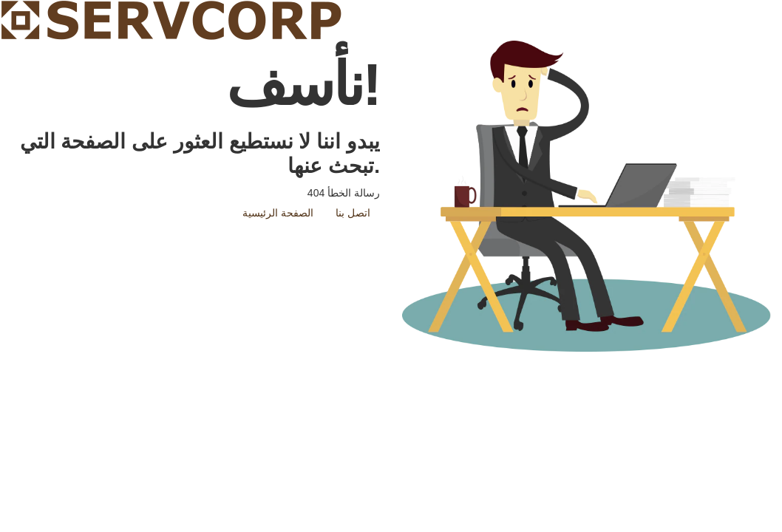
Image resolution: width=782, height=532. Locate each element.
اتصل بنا (353, 213)
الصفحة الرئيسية (278, 213)
